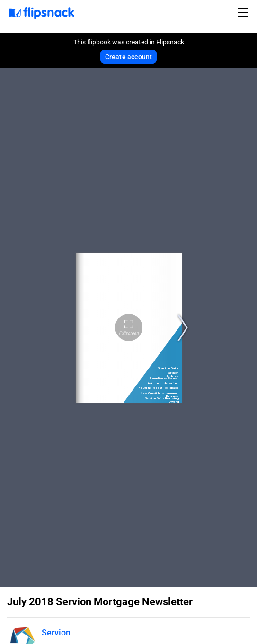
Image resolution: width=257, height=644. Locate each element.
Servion (56, 632)
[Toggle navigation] (244, 12)
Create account (129, 57)
